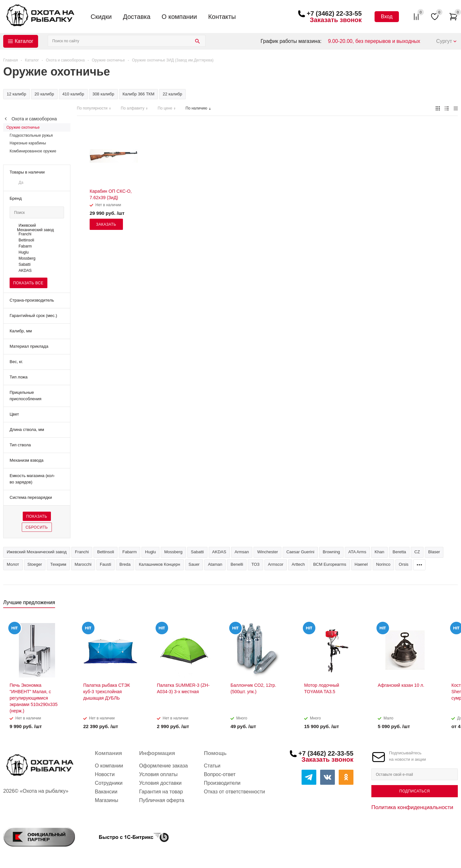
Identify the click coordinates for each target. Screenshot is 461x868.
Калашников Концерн (160, 564)
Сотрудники (109, 783)
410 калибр (73, 94)
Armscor (276, 564)
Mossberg (173, 552)
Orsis (404, 564)
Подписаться (414, 791)
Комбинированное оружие (33, 151)
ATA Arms (357, 552)
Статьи (212, 766)
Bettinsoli (105, 552)
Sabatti (197, 552)
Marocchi (83, 564)
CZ (417, 552)
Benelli (237, 564)
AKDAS (219, 552)
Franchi (82, 552)
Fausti (105, 564)
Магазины (106, 800)
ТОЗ (255, 564)
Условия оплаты (158, 774)
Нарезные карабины (28, 143)
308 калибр (103, 94)
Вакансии (106, 792)
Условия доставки (160, 783)
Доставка (137, 17)
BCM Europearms (330, 564)
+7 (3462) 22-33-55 (334, 13)
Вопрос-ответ (220, 774)
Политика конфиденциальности (412, 807)
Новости (105, 774)
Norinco (383, 564)
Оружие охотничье (23, 127)
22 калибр (172, 94)
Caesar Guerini (300, 552)
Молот (13, 564)
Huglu (150, 552)
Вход (387, 16)
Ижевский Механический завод (37, 552)
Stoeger (35, 564)
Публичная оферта (162, 800)
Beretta (399, 552)
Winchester (267, 552)
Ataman (215, 564)
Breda (125, 564)
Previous (442, 604)
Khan (379, 552)
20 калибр (44, 94)
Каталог (24, 41)
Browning (331, 552)
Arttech (298, 564)
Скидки (101, 17)
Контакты (222, 17)
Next (453, 604)
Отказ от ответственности (235, 792)
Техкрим (58, 564)
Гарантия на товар (161, 792)
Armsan (242, 552)
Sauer (194, 564)
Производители (222, 783)
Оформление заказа (163, 766)
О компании (179, 17)
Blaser (434, 552)
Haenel (361, 564)
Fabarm (129, 552)
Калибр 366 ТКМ (139, 94)
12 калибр (16, 94)
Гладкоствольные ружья (31, 135)
